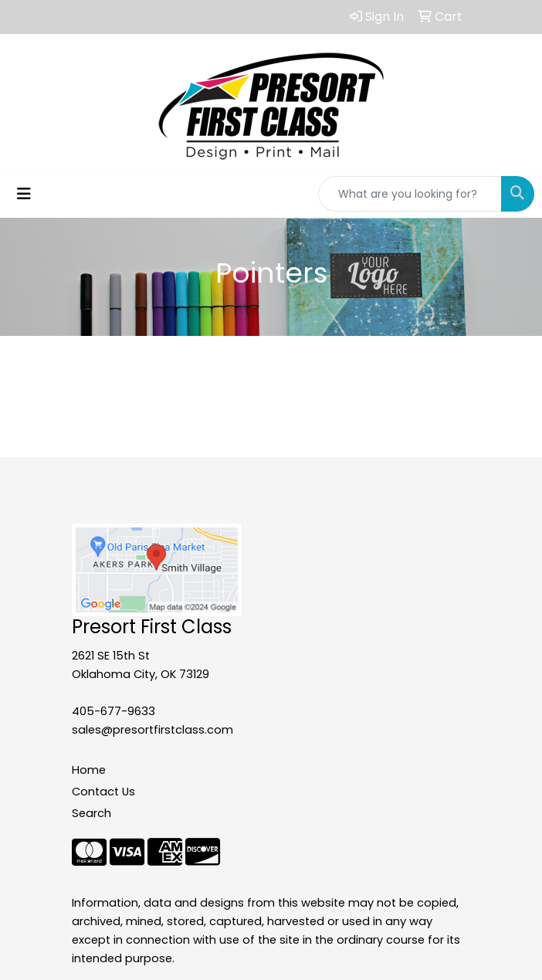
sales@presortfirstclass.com (152, 730)
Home (89, 770)
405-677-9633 (113, 711)
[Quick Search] (410, 194)
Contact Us (103, 792)
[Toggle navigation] (24, 194)
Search (91, 813)
